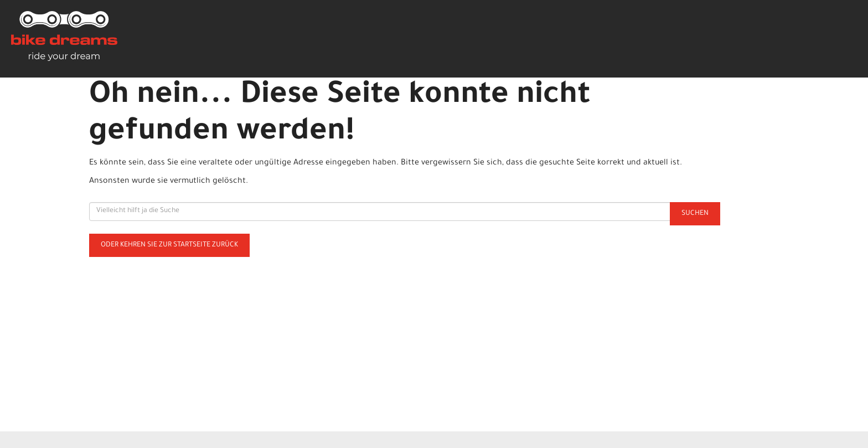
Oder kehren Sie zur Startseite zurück (169, 245)
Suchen (695, 214)
